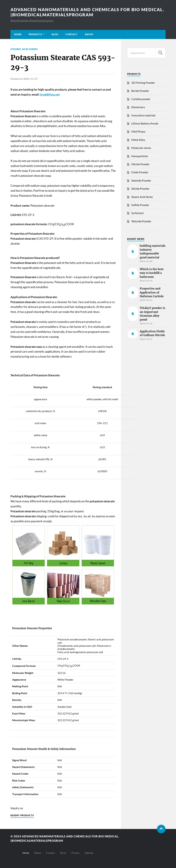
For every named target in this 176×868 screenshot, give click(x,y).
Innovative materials (143, 115)
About (89, 34)
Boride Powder (140, 91)
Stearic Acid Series (24, 49)
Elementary (138, 107)
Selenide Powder (141, 180)
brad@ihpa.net (50, 94)
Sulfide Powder (140, 205)
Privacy (75, 853)
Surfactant (137, 213)
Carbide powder (141, 99)
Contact (71, 34)
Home (18, 34)
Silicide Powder (140, 189)
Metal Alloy (138, 140)
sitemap (89, 853)
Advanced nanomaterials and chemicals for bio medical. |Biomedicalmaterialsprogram (78, 12)
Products (35, 34)
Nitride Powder (140, 164)
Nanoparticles (140, 156)
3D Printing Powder (143, 83)
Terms (63, 853)
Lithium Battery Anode (145, 123)
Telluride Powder (141, 221)
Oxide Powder (140, 172)
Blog (55, 34)
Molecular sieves (141, 148)
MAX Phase (138, 131)
